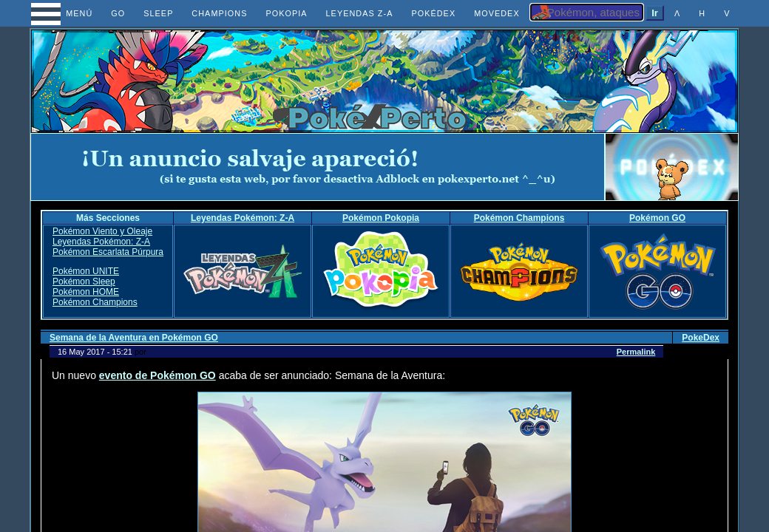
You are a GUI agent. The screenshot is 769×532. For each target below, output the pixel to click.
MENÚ (66, 13)
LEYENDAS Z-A (360, 13)
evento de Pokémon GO (157, 375)
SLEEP (158, 13)
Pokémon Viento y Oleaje (102, 231)
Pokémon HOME (86, 292)
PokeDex (701, 338)
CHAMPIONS (219, 13)
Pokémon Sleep (84, 282)
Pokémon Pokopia (381, 218)
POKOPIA (286, 13)
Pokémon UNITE (86, 271)
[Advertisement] (318, 167)
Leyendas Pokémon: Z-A (243, 218)
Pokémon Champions (519, 218)
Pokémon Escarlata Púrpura (108, 252)
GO (118, 13)
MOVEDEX (497, 13)
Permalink (636, 352)
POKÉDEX (433, 13)
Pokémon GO (657, 218)
